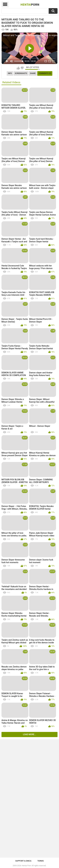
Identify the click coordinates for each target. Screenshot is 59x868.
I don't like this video (22, 68)
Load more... (29, 734)
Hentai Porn (26, 866)
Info (10, 73)
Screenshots (21, 73)
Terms (41, 861)
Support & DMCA (23, 861)
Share (33, 73)
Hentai (30, 4)
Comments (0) (45, 73)
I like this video (18, 68)
